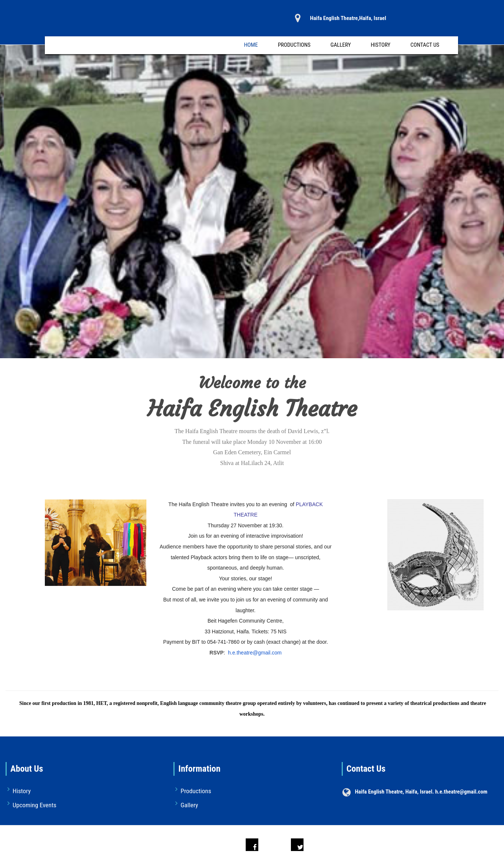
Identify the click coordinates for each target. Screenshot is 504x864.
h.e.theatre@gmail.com (255, 653)
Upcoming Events (34, 805)
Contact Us (425, 45)
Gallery (341, 45)
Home (251, 45)
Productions (294, 45)
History (381, 45)
